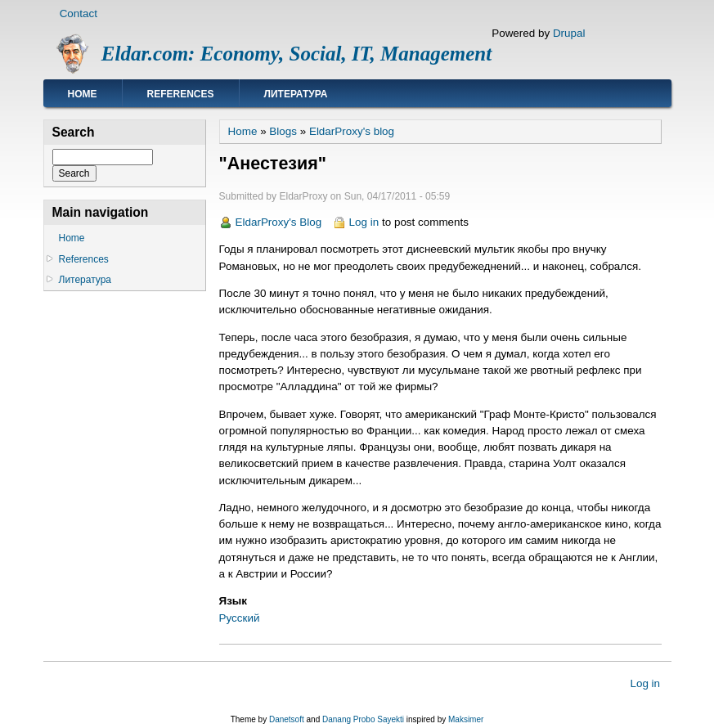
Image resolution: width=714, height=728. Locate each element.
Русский (240, 618)
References (181, 94)
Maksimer (466, 719)
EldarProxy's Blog (279, 222)
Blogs (283, 131)
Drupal (569, 33)
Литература (296, 94)
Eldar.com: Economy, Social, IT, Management (296, 54)
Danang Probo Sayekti (363, 719)
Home (83, 94)
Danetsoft (287, 719)
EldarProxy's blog (352, 131)
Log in (364, 222)
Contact (79, 13)
